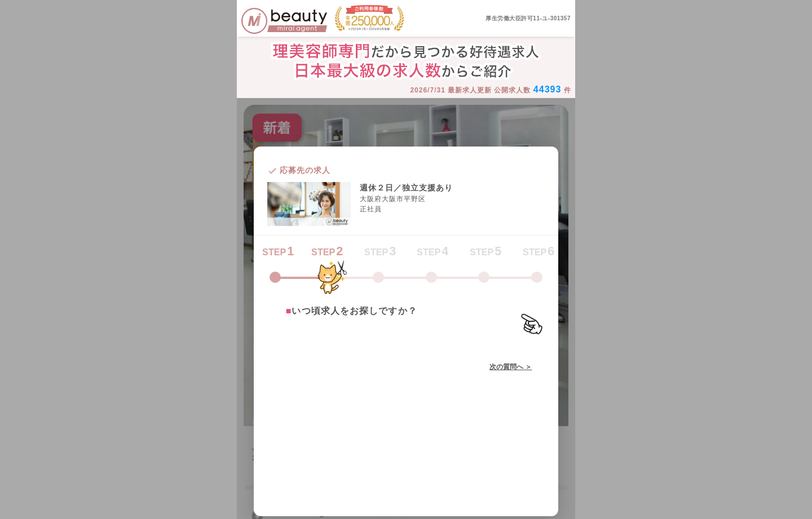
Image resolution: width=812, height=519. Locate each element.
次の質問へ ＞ (511, 367)
